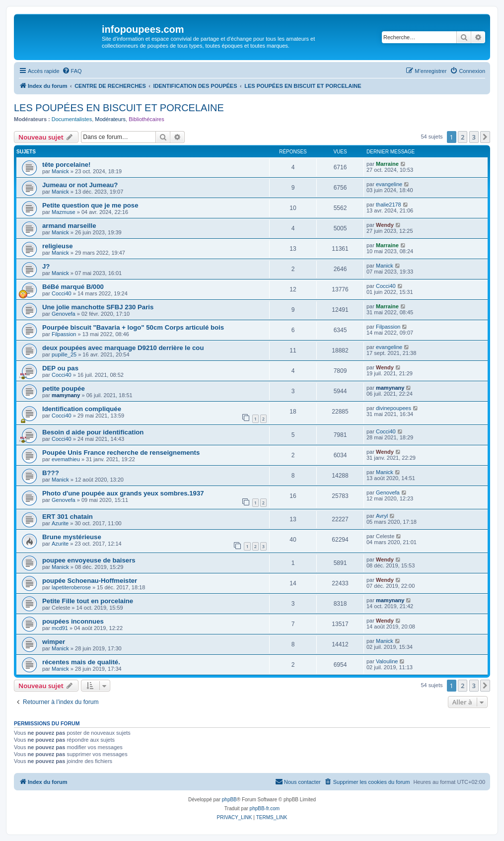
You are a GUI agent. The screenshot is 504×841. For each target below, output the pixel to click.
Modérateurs (110, 119)
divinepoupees (394, 408)
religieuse (58, 246)
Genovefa (64, 314)
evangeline (389, 184)
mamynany (66, 395)
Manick (60, 171)
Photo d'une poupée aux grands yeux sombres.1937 (123, 493)
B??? (51, 473)
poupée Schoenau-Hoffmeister (90, 581)
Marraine (387, 164)
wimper (54, 642)
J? (46, 266)
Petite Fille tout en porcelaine (88, 601)
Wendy (385, 225)
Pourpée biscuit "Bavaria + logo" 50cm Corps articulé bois (133, 327)
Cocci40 (62, 293)
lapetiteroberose (71, 587)
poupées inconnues (73, 621)
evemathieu (66, 459)
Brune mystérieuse (72, 537)
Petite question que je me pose (90, 205)
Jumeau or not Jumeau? (80, 185)
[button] (485, 137)
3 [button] (474, 137)
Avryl (382, 516)
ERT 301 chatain (68, 517)
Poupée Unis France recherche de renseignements (121, 453)
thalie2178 (389, 205)
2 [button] (463, 137)
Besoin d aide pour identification (93, 432)
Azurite (60, 523)
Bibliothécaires (146, 119)
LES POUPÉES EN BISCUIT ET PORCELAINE (119, 108)
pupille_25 (64, 354)
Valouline (387, 661)
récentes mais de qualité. (81, 662)
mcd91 (60, 628)
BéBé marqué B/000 (73, 287)
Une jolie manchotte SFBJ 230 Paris (98, 307)
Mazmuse (64, 212)
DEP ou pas (60, 368)
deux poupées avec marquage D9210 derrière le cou (123, 348)
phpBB (229, 800)
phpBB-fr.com (265, 808)
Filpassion (64, 334)
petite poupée (64, 388)
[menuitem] (72, 71)
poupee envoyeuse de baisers (89, 560)
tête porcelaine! (66, 165)
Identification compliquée (82, 409)
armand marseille (69, 226)
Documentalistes (72, 119)
